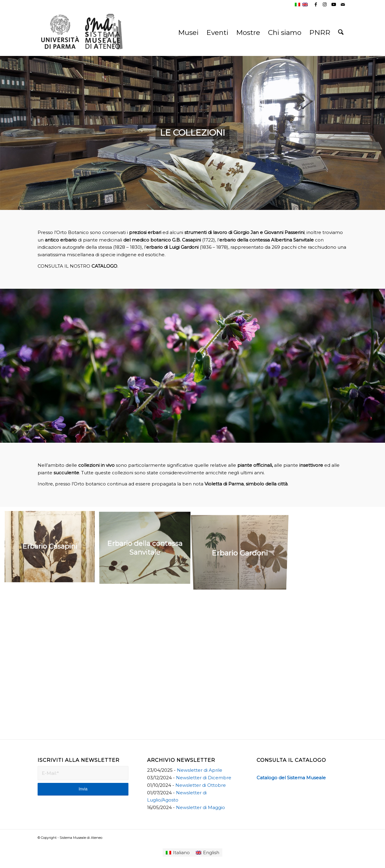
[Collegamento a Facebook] (316, 5)
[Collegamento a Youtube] (334, 5)
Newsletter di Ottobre (201, 785)
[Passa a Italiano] (178, 853)
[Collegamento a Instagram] (325, 5)
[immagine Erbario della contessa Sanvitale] (147, 549)
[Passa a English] (208, 853)
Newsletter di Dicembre (204, 778)
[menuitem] (188, 32)
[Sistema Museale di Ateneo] (83, 37)
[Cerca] (341, 32)
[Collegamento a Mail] (343, 5)
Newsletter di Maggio (200, 807)
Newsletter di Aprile (200, 770)
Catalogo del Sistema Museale (291, 778)
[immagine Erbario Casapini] (52, 549)
